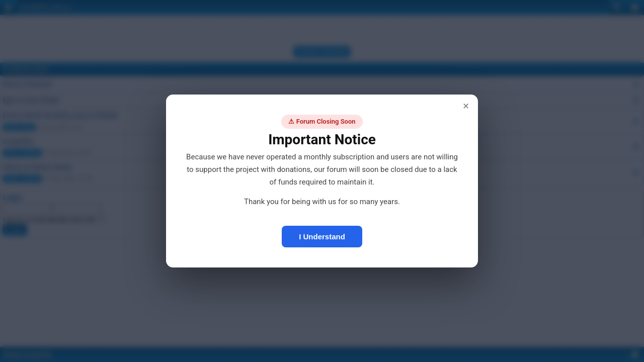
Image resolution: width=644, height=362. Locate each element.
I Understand (322, 237)
